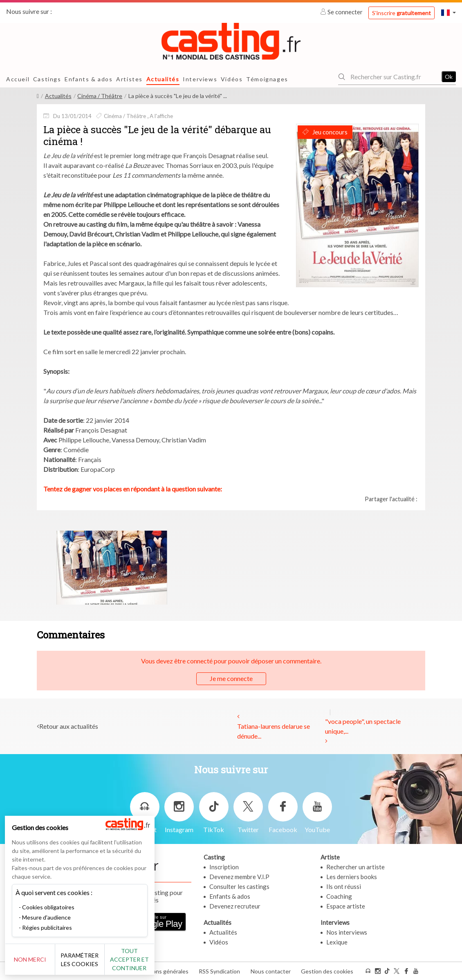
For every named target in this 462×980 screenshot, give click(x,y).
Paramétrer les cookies (91, 960)
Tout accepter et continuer (148, 959)
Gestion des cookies (327, 971)
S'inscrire (401, 13)
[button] (449, 12)
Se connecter (342, 12)
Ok (449, 77)
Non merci (34, 959)
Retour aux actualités (69, 726)
